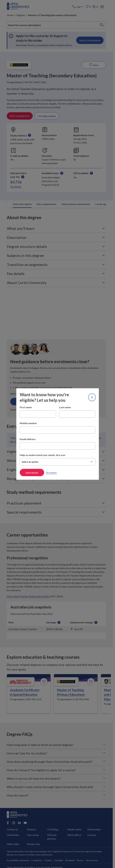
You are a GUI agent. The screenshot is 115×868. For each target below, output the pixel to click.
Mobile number (28, 423)
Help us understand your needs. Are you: (43, 455)
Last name (65, 407)
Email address (28, 439)
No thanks (51, 473)
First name (26, 407)
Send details (32, 473)
